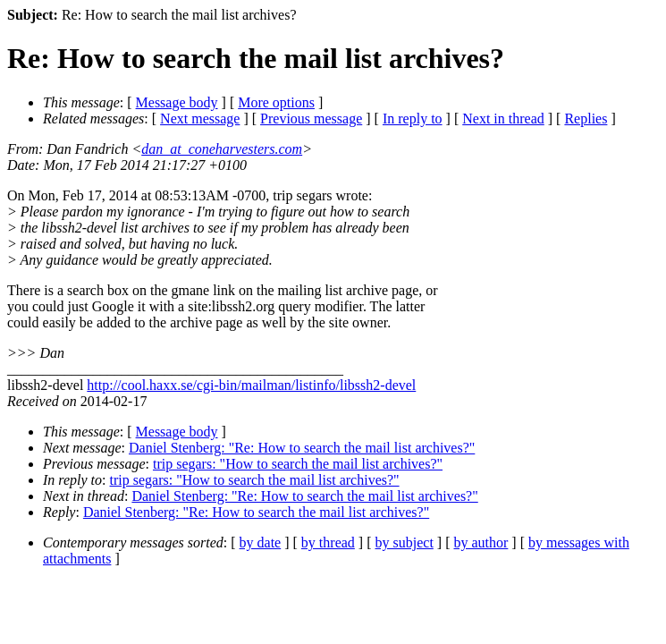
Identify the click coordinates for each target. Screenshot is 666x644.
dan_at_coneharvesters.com (222, 149)
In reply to (413, 119)
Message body (177, 102)
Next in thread (503, 119)
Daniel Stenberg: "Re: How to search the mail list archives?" (302, 448)
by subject (405, 542)
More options (276, 102)
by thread (328, 542)
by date (261, 542)
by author (481, 542)
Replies (586, 119)
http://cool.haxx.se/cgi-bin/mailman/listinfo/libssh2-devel (251, 385)
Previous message (311, 119)
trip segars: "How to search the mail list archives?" (298, 464)
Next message (200, 119)
